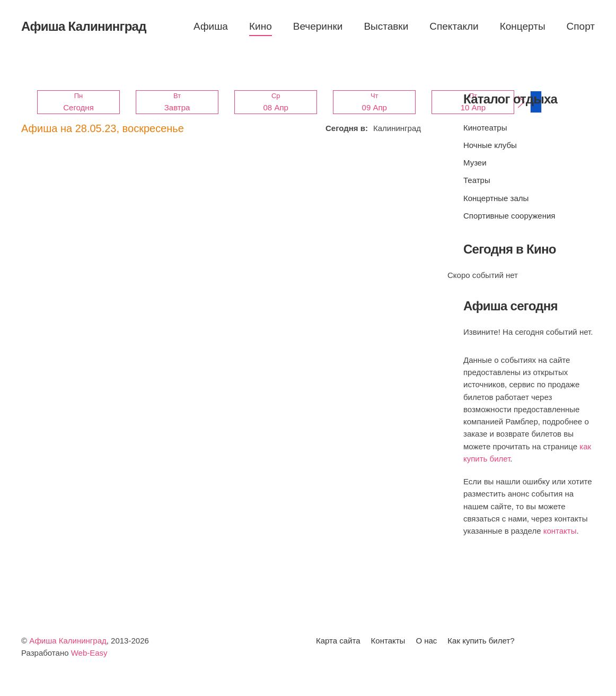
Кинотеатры (485, 128)
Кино (261, 26)
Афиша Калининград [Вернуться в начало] (84, 26)
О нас (426, 641)
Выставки (386, 26)
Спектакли (454, 26)
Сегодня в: (347, 128)
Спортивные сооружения (509, 216)
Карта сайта (338, 641)
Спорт (581, 26)
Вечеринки (318, 26)
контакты (560, 531)
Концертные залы (496, 198)
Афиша (211, 26)
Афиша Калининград (68, 641)
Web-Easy (89, 653)
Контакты (388, 641)
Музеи (475, 163)
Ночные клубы (490, 145)
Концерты (523, 26)
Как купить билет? (481, 641)
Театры (477, 180)
